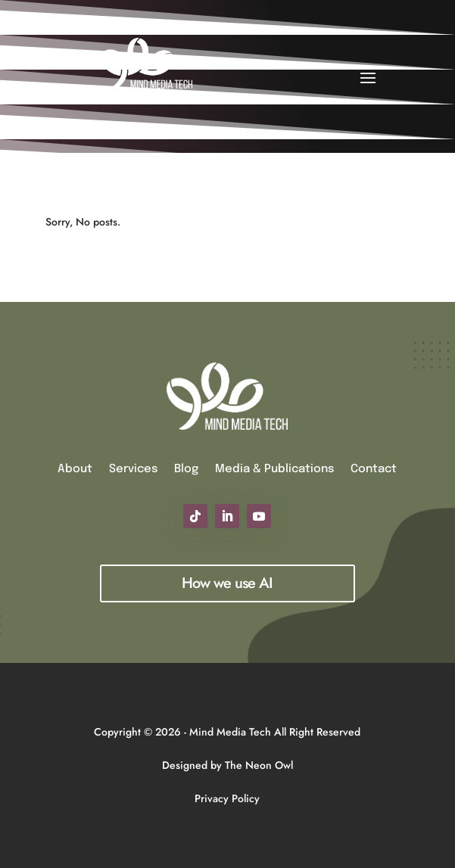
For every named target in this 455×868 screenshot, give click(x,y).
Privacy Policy (227, 798)
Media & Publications (274, 470)
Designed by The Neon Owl (227, 765)
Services (133, 470)
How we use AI (227, 583)
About (75, 470)
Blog (186, 470)
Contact (374, 470)
